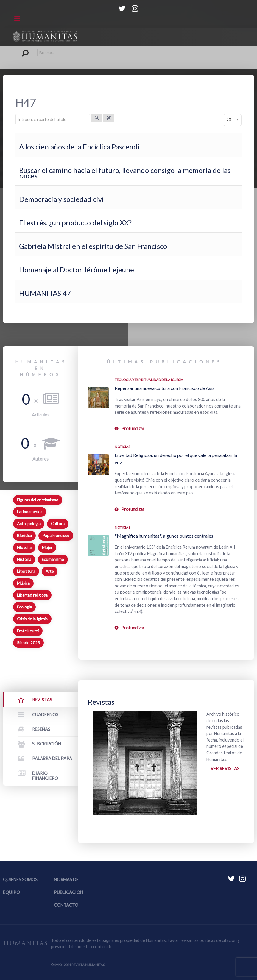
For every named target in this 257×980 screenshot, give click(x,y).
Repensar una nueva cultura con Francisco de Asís (165, 388)
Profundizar (133, 429)
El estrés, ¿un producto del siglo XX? (75, 223)
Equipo (11, 892)
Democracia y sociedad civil (62, 199)
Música (23, 583)
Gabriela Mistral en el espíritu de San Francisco (93, 246)
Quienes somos (20, 880)
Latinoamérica (30, 512)
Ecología (24, 607)
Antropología (29, 524)
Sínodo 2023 (28, 643)
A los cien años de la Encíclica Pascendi (79, 147)
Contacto (66, 905)
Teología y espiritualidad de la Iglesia (149, 380)
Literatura (26, 571)
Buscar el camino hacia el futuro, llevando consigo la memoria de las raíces (125, 173)
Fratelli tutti (28, 631)
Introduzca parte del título (16, 114)
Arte (50, 571)
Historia (24, 559)
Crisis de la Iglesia (32, 619)
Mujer (47, 547)
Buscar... (23, 49)
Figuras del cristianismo (38, 500)
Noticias (122, 447)
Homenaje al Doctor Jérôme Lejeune (77, 270)
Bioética (24, 536)
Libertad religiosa (32, 595)
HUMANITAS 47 (45, 293)
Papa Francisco (56, 536)
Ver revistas (225, 768)
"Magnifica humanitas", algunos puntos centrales (164, 536)
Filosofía (24, 547)
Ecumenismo (53, 559)
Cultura (58, 524)
